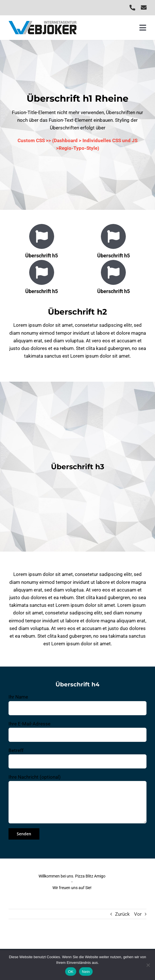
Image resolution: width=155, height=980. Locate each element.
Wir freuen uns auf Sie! (72, 888)
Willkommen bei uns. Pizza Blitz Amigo (72, 876)
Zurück (122, 914)
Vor (138, 914)
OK (71, 972)
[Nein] (148, 965)
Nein (86, 972)
